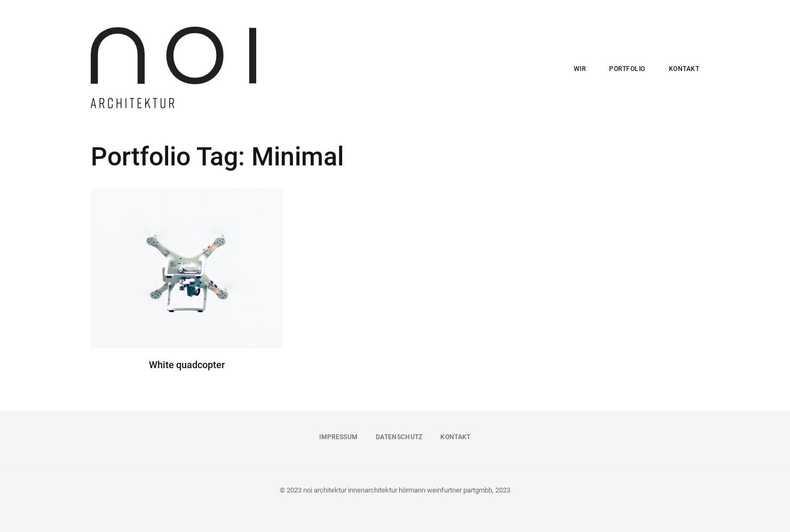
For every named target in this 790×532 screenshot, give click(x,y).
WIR (580, 69)
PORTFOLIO (627, 69)
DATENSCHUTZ (399, 437)
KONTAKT (684, 69)
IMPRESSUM (338, 437)
